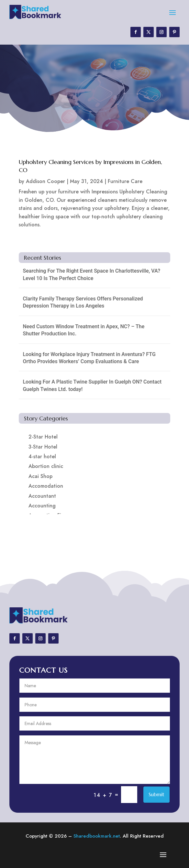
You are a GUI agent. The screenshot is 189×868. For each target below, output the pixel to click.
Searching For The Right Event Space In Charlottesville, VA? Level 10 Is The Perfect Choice (91, 274)
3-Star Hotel (43, 447)
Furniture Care (125, 181)
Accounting (42, 506)
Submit (156, 794)
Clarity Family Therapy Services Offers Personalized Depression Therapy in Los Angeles (83, 302)
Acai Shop (40, 476)
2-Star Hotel (43, 437)
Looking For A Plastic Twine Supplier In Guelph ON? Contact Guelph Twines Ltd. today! (92, 385)
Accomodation (46, 486)
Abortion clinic (46, 466)
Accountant (42, 496)
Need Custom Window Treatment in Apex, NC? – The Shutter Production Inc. (83, 330)
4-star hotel (42, 456)
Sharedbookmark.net (97, 836)
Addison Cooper (45, 181)
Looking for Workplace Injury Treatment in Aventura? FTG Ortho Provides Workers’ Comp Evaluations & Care (89, 358)
